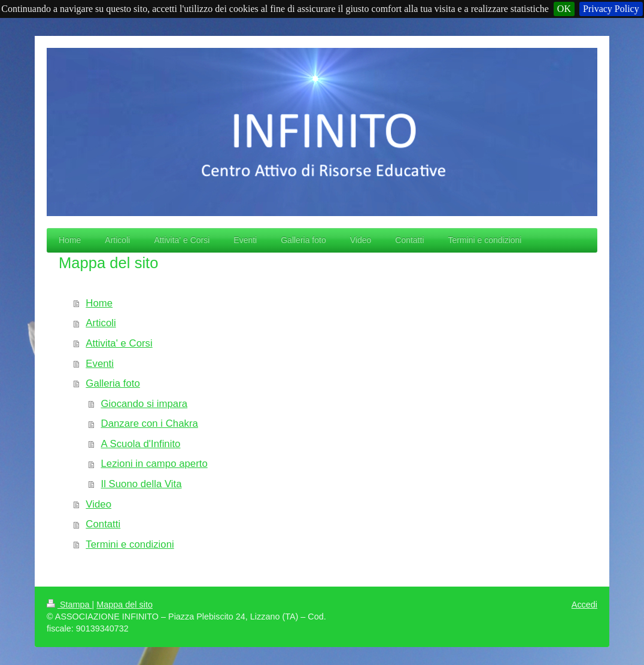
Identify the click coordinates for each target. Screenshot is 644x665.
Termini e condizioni (130, 544)
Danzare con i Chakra (150, 423)
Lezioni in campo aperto (154, 464)
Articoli (101, 323)
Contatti (103, 524)
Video (98, 504)
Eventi (100, 364)
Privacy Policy (611, 9)
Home (99, 303)
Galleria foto (113, 383)
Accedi (584, 605)
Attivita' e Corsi (119, 343)
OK (564, 9)
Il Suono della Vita (142, 484)
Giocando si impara (145, 404)
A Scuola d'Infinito (141, 444)
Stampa (69, 605)
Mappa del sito (124, 605)
